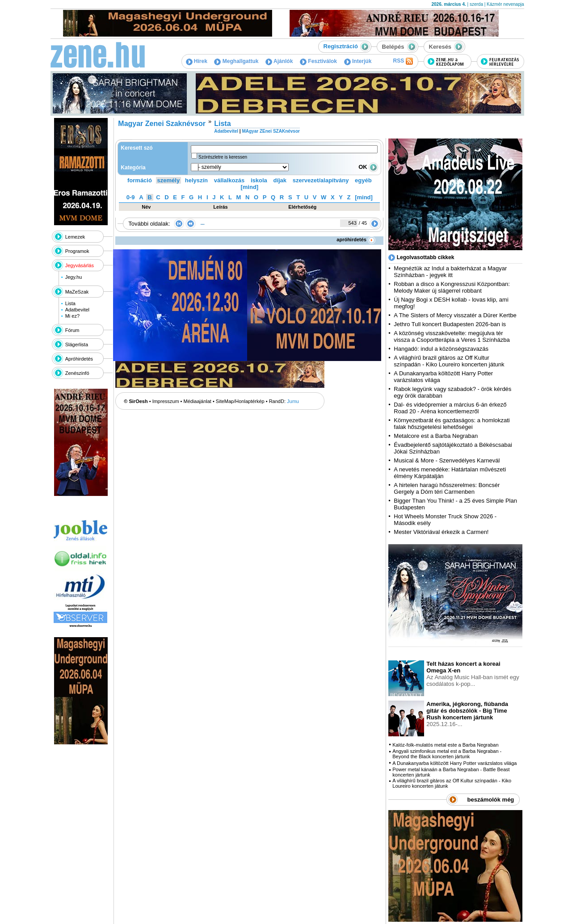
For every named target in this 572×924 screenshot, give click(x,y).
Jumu (293, 401)
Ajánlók (279, 61)
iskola (259, 180)
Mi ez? (72, 316)
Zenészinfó (77, 373)
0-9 (131, 197)
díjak (280, 180)
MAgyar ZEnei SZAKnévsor (271, 131)
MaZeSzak (77, 292)
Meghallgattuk (236, 61)
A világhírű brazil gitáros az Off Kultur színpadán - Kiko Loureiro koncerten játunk (449, 361)
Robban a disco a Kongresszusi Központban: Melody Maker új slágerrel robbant (452, 287)
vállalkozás (229, 180)
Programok (77, 251)
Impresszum (166, 401)
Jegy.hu (74, 277)
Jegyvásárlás (80, 265)
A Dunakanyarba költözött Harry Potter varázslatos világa (454, 763)
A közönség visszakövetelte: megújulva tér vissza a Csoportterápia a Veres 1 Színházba (452, 336)
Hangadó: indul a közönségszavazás (441, 349)
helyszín (196, 180)
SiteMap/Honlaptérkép (240, 401)
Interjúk (358, 61)
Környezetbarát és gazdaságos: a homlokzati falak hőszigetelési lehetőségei (452, 424)
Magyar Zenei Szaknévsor (162, 124)
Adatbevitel (77, 310)
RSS (403, 61)
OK (368, 167)
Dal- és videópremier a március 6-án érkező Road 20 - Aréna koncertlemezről (450, 408)
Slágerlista (77, 344)
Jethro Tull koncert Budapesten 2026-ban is (450, 324)
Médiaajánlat (198, 401)
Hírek (197, 61)
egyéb (363, 180)
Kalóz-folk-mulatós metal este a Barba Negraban (445, 745)
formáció (140, 180)
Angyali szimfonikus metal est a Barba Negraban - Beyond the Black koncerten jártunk (447, 754)
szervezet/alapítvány (321, 180)
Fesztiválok (318, 61)
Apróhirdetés (79, 359)
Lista (70, 303)
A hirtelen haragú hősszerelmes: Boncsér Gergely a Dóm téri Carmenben (447, 488)
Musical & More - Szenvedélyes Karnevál (447, 460)
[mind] (249, 187)
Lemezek (75, 237)
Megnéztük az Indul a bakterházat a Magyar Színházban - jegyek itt (450, 272)
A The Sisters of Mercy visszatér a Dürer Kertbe (455, 315)
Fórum (72, 330)
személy (169, 180)
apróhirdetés (356, 239)
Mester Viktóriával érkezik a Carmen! (441, 532)
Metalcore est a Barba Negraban (436, 436)
